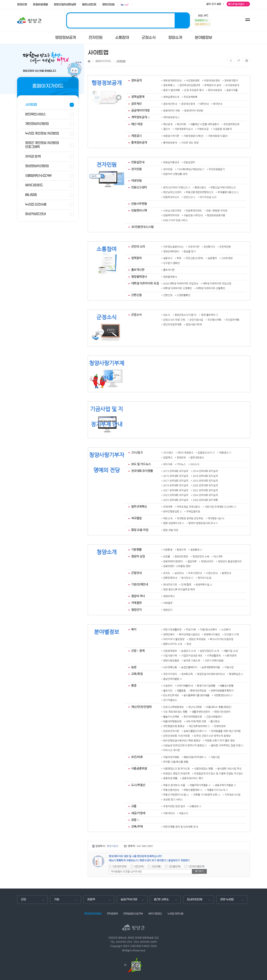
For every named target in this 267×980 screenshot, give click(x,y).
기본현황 (136, 550)
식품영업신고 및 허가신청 (176, 769)
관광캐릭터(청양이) (173, 561)
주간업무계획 (232, 320)
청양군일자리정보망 (65, 5)
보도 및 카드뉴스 (141, 464)
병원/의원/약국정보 (194, 757)
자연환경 (168, 550)
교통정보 (194, 806)
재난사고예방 (195, 707)
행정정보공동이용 (216, 215)
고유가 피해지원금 (214, 661)
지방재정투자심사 (184, 129)
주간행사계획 (214, 320)
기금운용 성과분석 (222, 129)
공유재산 (136, 104)
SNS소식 (195, 464)
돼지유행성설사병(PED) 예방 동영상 (182, 741)
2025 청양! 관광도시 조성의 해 (128, 20)
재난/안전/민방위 (141, 707)
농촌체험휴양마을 (211, 667)
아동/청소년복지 (209, 630)
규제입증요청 (193, 512)
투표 (179, 258)
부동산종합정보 (192, 790)
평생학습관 (235, 674)
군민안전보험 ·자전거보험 (176, 736)
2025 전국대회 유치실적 (176, 500)
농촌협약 (212, 258)
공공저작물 (232, 90)
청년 (189, 644)
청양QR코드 (207, 561)
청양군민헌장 (181, 557)
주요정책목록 (190, 97)
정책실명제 (138, 97)
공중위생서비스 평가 (193, 778)
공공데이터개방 (140, 110)
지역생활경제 (214, 656)
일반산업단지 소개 (209, 651)
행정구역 (181, 550)
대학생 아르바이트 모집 (145, 283)
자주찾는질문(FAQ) (173, 247)
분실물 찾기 (190, 251)
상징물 (167, 557)
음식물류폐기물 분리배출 (196, 695)
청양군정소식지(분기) (186, 315)
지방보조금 (203, 129)
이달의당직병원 (171, 757)
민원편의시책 (139, 210)
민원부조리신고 (171, 197)
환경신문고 (200, 188)
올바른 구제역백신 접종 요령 (226, 745)
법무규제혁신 (139, 507)
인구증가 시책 (231, 635)
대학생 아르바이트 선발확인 (211, 288)
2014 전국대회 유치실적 (205, 471)
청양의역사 (169, 596)
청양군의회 (108, 5)
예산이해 (181, 124)
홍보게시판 (138, 270)
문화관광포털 (40, 5)
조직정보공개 (232, 85)
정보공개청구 (231, 81)
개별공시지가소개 (216, 790)
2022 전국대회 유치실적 (205, 490)
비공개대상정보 (212, 81)
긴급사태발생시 (214, 717)
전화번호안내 (170, 578)
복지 (134, 629)
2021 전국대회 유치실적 (176, 490)
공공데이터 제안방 (194, 111)
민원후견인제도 (194, 211)
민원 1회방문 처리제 (217, 211)
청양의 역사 (138, 596)
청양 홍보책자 (208, 315)
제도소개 (168, 518)
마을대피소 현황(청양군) (219, 707)
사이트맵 (121, 61)
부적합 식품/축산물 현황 (176, 762)
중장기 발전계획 (172, 90)
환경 (134, 686)
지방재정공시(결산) (218, 136)
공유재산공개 (188, 104)
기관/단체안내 (140, 584)
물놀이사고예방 (171, 717)
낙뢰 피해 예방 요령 (196, 721)
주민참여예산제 (231, 124)
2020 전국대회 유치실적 (205, 485)
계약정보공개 (139, 117)
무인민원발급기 (217, 169)
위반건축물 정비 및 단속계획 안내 (180, 827)
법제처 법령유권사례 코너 (202, 523)
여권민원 (136, 181)
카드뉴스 (181, 464)
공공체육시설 (202, 585)
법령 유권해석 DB (172, 523)
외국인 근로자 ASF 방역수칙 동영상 (212, 736)
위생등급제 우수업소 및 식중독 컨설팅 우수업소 (218, 774)
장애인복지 (169, 635)
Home (89, 61)
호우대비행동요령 (193, 717)
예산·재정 (137, 124)
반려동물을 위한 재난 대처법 (226, 731)
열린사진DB (89, 5)
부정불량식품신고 (227, 192)
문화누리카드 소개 (173, 644)
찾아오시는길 (204, 578)
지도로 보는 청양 (190, 143)
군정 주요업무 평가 (194, 90)
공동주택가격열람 (224, 785)
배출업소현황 (227, 686)
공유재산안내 (170, 104)
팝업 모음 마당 (140, 530)
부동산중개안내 (171, 790)
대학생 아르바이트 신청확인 (178, 288)
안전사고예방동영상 (173, 707)
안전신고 (188, 197)
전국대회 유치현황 (142, 471)
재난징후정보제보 (198, 726)
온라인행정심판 (171, 512)
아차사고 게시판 (172, 750)
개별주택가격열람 (199, 785)
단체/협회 (186, 585)
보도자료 (168, 464)
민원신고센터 (139, 187)
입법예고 (168, 458)
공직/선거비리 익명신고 (175, 188)
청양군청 (22, 5)
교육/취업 (137, 674)
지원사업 (229, 667)
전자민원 (136, 169)
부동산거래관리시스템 (175, 795)
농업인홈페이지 (189, 667)
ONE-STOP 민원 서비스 (176, 220)
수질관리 (168, 686)
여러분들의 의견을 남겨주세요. (127, 872)
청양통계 (195, 550)
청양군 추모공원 (197, 639)
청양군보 (181, 458)
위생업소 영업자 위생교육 (176, 774)
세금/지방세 (138, 813)
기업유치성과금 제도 (192, 656)
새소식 (167, 315)
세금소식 (184, 813)
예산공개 (168, 124)
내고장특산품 (170, 667)
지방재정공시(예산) (194, 136)
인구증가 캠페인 (172, 263)
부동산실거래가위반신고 (223, 188)
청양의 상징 (138, 556)
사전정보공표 (193, 81)
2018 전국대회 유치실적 (205, 481)
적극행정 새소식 (216, 518)
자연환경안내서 (222, 695)
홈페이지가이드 (103, 61)
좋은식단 (168, 691)
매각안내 (217, 104)
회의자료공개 (215, 90)
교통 (134, 806)
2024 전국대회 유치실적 (205, 495)
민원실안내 (138, 162)
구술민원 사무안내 (193, 215)
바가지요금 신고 (208, 197)
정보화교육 (187, 674)
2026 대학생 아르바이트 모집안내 (181, 284)
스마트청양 (227, 258)
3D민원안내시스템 (142, 227)
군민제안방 (225, 247)
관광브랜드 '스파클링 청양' (177, 566)
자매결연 (136, 603)
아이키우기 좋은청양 (174, 639)
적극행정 (136, 518)
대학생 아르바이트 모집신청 (217, 284)
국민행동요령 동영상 (174, 726)
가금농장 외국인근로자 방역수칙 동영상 (184, 745)
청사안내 (186, 578)
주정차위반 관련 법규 (174, 806)
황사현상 (215, 721)
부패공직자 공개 (213, 85)
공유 (231, 60)
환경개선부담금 (198, 691)
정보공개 (136, 80)
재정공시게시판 (171, 136)
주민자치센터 (170, 674)
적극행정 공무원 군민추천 (190, 518)
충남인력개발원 (171, 679)
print (247, 60)
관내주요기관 (170, 585)
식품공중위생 (139, 768)
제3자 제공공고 (185, 453)
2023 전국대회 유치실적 (176, 495)
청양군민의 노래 (201, 557)
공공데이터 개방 (172, 111)
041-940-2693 (145, 846)
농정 (134, 667)
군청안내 (136, 573)
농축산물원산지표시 (194, 731)
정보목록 (168, 85)
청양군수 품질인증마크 (230, 561)
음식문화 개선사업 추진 (229, 769)
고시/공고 (137, 452)
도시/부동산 (138, 785)
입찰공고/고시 (205, 453)
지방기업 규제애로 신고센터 (219, 507)
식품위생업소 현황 (203, 769)
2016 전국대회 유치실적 (205, 476)
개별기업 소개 (231, 651)
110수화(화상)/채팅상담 (189, 169)
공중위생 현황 (170, 778)
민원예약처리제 (171, 215)
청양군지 (136, 610)
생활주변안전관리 (201, 712)
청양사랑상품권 (171, 661)
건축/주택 (137, 827)
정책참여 (136, 258)
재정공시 (136, 136)
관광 (134, 820)
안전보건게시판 (171, 731)
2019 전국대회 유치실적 (176, 485)
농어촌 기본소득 (192, 661)
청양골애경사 (139, 277)
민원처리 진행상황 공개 (175, 174)
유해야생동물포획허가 (222, 691)
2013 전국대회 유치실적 (176, 471)
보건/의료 (137, 757)
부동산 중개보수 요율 (174, 785)
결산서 (167, 129)
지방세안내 (169, 813)
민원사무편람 (139, 204)
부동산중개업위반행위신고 (199, 192)
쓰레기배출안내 (185, 686)
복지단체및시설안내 (189, 635)
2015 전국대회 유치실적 (176, 476)
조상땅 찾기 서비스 (173, 800)
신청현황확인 (183, 295)
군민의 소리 (138, 247)
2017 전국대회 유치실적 (176, 481)
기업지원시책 (170, 656)
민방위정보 (220, 726)
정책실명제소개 (171, 97)
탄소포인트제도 (171, 695)
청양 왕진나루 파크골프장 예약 (179, 589)
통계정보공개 (139, 142)
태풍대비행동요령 (172, 721)
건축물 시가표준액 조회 (205, 795)
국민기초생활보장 (172, 630)
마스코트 (218, 557)
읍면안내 (226, 573)
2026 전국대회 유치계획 (205, 500)
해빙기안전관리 (222, 712)
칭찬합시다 (209, 247)
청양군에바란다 (171, 251)
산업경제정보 (170, 651)
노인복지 (226, 630)
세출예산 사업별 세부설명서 (205, 124)
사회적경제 (231, 656)
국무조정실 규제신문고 (188, 507)
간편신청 (136, 295)
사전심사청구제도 (172, 211)
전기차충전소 (170, 700)
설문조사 (168, 258)
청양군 (29, 21)
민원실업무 (189, 162)
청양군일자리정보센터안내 (211, 674)
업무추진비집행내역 (190, 85)
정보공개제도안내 (172, 81)
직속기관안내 (195, 573)
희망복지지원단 (212, 635)
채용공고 (224, 453)
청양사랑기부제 (194, 325)
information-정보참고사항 (214, 23)
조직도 (167, 573)
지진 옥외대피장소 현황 (175, 712)
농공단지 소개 (188, 651)
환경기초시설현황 (206, 686)
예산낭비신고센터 (172, 192)
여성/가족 (191, 630)
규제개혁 (168, 507)
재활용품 (181, 691)
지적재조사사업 (232, 795)
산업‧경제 (138, 651)
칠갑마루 (192, 561)
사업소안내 (212, 573)
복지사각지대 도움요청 (221, 639)
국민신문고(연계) (194, 258)
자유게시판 (193, 247)
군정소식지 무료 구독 (174, 320)
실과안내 (179, 573)
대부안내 (204, 104)
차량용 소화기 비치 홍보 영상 (220, 741)
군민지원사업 (196, 320)
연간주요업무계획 (172, 325)
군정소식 (136, 315)
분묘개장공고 (197, 458)
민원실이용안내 (171, 162)
